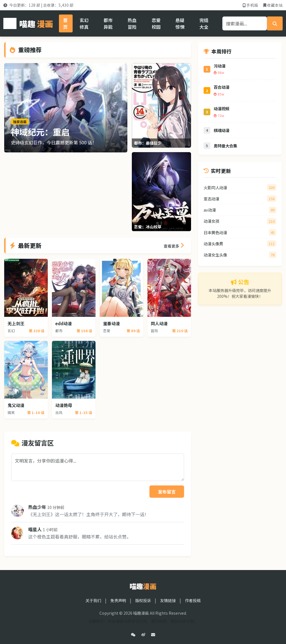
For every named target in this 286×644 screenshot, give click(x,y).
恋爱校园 (156, 23)
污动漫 (220, 66)
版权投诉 (143, 600)
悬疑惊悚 (180, 23)
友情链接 (168, 600)
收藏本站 (273, 5)
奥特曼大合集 (225, 146)
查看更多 (174, 246)
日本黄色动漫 (215, 232)
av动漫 (210, 210)
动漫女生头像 (215, 255)
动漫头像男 (213, 244)
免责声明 (118, 600)
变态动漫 (211, 199)
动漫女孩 (211, 221)
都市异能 (108, 23)
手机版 (250, 5)
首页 (65, 23)
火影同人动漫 (215, 187)
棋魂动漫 (221, 130)
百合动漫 (221, 87)
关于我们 (93, 600)
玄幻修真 (84, 23)
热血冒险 (132, 23)
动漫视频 (221, 108)
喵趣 (28, 24)
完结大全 (204, 23)
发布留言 (167, 492)
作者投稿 (193, 600)
